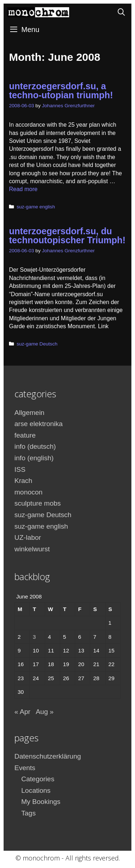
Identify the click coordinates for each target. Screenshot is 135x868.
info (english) (34, 458)
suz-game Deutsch (37, 344)
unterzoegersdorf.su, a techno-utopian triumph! (61, 91)
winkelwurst (32, 549)
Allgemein (29, 413)
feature (25, 435)
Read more (23, 189)
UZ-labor (28, 537)
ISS (20, 469)
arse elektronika (39, 424)
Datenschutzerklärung (48, 756)
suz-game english (36, 207)
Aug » (45, 712)
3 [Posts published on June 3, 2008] (34, 637)
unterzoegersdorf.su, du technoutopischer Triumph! (67, 236)
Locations (36, 790)
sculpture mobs (38, 503)
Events (25, 768)
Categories (38, 779)
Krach (23, 481)
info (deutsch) (35, 446)
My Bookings (41, 802)
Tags (28, 813)
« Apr (22, 712)
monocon (28, 492)
